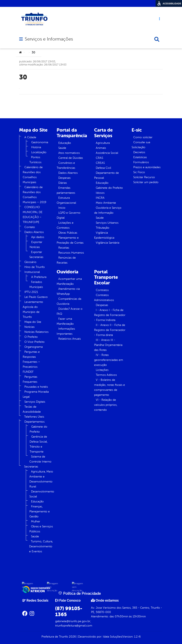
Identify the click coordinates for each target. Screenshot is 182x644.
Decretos (139, 152)
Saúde (35, 536)
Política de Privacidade (80, 593)
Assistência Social (107, 153)
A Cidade (30, 137)
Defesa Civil (103, 168)
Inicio (62, 208)
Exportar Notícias (36, 245)
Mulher (36, 521)
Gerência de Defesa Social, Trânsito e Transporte (39, 444)
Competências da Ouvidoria (69, 301)
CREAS (100, 163)
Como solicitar (143, 137)
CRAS (99, 158)
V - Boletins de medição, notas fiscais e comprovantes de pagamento (110, 387)
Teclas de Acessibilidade (32, 409)
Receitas (64, 248)
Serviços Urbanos (107, 223)
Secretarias (31, 467)
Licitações (102, 370)
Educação (37, 502)
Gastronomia (40, 142)
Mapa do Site (33, 322)
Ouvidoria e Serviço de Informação (108, 210)
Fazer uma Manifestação (65, 321)
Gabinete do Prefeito (38, 429)
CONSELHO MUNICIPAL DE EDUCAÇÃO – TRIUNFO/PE (33, 215)
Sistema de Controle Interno (40, 459)
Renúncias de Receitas (66, 260)
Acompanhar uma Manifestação (69, 281)
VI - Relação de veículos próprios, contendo (106, 405)
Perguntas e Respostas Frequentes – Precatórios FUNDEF (31, 362)
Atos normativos (69, 153)
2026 (72, 637)
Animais (101, 148)
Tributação (103, 228)
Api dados (38, 237)
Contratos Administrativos (104, 298)
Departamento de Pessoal (107, 175)
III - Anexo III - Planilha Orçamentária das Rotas (108, 345)
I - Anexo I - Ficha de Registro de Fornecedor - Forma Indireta (110, 315)
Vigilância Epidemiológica (104, 235)
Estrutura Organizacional (66, 200)
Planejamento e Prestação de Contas (70, 240)
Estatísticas (140, 157)
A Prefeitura (39, 277)
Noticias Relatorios (36, 332)
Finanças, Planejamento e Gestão (40, 511)
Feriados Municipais (36, 284)
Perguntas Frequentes (30, 379)
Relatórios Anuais (70, 339)
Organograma (34, 347)
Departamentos (34, 422)
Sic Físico (139, 172)
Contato (30, 227)
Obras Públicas (68, 233)
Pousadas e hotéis (36, 387)
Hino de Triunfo (35, 267)
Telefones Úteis (34, 417)
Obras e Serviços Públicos (41, 529)
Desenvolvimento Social (42, 494)
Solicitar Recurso (144, 177)
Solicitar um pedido (146, 182)
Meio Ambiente (106, 203)
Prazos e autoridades (147, 167)
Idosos (100, 193)
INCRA (100, 198)
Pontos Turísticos (35, 160)
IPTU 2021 (31, 292)
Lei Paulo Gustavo (36, 297)
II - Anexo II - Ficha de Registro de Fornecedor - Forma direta (110, 330)
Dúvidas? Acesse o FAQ (70, 311)
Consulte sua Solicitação (141, 145)
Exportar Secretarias (36, 255)
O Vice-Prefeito (34, 342)
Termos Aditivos (106, 375)
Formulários (141, 162)
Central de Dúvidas (71, 158)
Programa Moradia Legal (36, 394)
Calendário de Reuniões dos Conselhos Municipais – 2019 (34, 195)
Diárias (63, 183)
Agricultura (103, 143)
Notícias (29, 327)
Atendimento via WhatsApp (68, 291)
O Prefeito (31, 337)
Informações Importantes (66, 331)
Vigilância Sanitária (108, 243)
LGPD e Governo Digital (69, 215)
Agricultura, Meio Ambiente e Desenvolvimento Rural (41, 479)
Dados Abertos (34, 232)
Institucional (32, 272)
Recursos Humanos (71, 253)
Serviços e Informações (49, 39)
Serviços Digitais (35, 402)
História (36, 147)
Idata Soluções (112, 637)
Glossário (30, 262)
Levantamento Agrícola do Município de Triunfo (33, 309)
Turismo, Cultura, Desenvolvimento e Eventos (41, 546)
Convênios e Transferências (66, 165)
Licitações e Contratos (65, 225)
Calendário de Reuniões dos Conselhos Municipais (33, 175)
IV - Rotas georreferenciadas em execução (109, 360)
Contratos (102, 290)
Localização (39, 152)
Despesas (64, 178)
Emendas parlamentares (66, 190)
